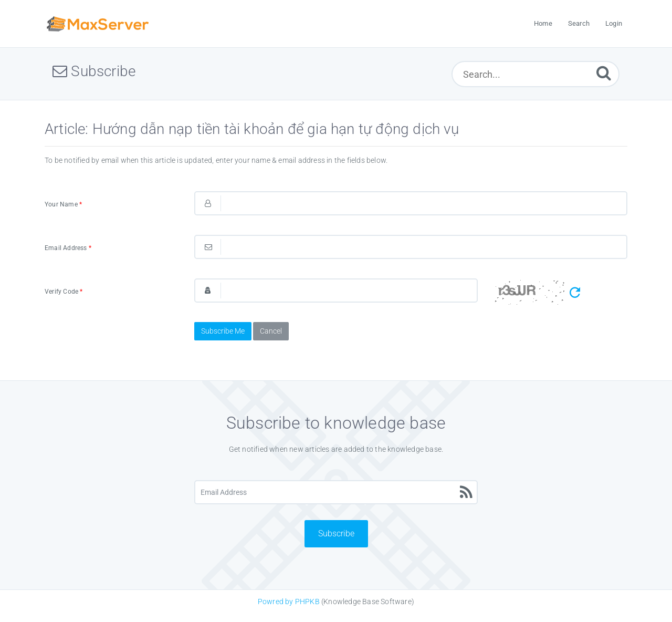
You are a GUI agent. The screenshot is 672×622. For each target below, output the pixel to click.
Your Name (63, 204)
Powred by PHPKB (289, 602)
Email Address (68, 248)
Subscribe (336, 533)
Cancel (271, 331)
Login (614, 23)
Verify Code (64, 292)
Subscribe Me (223, 331)
